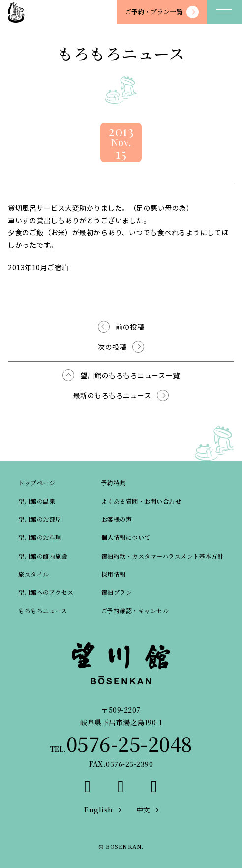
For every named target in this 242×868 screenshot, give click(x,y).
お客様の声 (117, 519)
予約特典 (114, 483)
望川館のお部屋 (40, 519)
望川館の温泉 (37, 501)
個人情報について (126, 537)
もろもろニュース (43, 610)
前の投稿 (130, 327)
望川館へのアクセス (46, 592)
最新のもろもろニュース (112, 395)
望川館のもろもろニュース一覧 (130, 375)
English (99, 810)
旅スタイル (34, 574)
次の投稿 (112, 347)
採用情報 (114, 574)
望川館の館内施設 (43, 556)
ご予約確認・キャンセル (135, 610)
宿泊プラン (117, 592)
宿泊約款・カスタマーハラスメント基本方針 (163, 556)
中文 (143, 810)
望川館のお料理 (40, 537)
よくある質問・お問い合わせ (141, 501)
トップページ (37, 483)
